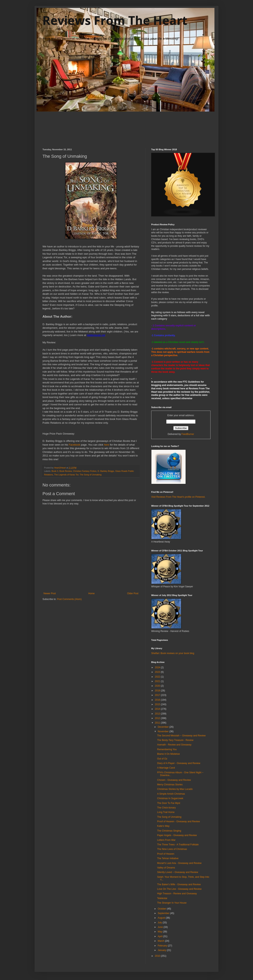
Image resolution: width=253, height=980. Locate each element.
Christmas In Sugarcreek (170, 798)
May (160, 932)
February (163, 946)
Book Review (65, 471)
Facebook (75, 445)
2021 (158, 681)
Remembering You (167, 749)
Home (92, 593)
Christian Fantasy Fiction (85, 471)
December (164, 727)
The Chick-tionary (166, 808)
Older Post (133, 593)
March (161, 941)
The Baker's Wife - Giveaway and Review (179, 884)
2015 (158, 704)
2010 (158, 956)
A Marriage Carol (166, 768)
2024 (158, 667)
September (164, 913)
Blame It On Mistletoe (169, 754)
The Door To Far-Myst (169, 803)
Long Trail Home (166, 812)
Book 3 (55, 471)
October (162, 909)
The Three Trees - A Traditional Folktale (178, 845)
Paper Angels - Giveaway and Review (177, 835)
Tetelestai (162, 898)
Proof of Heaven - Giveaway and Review (178, 821)
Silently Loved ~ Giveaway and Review (178, 872)
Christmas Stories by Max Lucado (175, 789)
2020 (158, 686)
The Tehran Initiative (168, 858)
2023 (158, 672)
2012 (158, 718)
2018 (158, 691)
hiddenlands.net (96, 335)
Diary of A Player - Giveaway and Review (179, 763)
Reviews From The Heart (115, 20)
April (160, 936)
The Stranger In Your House (172, 903)
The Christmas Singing (169, 831)
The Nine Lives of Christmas (172, 849)
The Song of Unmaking (91, 475)
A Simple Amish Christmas (171, 794)
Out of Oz (162, 759)
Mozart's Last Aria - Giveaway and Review (179, 863)
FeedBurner (188, 434)
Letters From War (166, 840)
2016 (158, 700)
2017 (158, 695)
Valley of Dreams (166, 868)
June (161, 927)
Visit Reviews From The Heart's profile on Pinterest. (178, 497)
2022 (158, 677)
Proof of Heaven (166, 854)
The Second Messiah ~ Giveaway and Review (181, 736)
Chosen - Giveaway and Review (174, 780)
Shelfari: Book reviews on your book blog (173, 653)
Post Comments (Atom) (69, 599)
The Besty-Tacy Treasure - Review (175, 740)
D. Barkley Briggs (106, 471)
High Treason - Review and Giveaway (177, 894)
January (162, 950)
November (164, 731)
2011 (158, 723)
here (107, 445)
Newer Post (50, 593)
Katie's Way (163, 826)
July (160, 923)
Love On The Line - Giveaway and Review (179, 889)
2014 (158, 709)
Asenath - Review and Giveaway (174, 745)
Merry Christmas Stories (170, 785)
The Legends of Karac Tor (66, 475)
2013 (158, 714)
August (162, 918)
